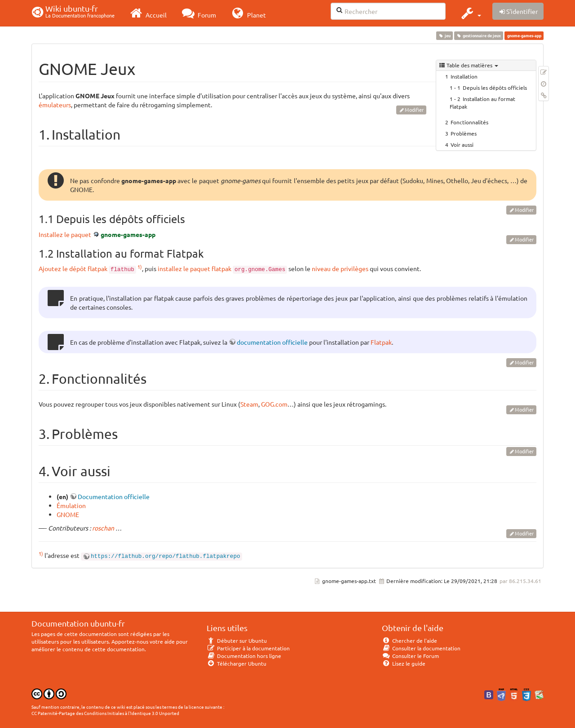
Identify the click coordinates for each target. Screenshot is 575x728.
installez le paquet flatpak (195, 268)
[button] (470, 13)
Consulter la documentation (421, 648)
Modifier (414, 110)
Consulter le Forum (410, 656)
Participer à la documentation (248, 648)
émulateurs (55, 105)
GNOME (68, 514)
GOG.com (274, 404)
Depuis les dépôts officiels (495, 88)
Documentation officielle (114, 496)
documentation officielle (272, 342)
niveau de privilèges (340, 268)
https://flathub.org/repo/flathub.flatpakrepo (166, 557)
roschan (103, 528)
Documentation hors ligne (244, 656)
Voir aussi (462, 145)
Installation (464, 76)
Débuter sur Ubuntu (237, 640)
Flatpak (381, 342)
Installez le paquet (65, 234)
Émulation (71, 505)
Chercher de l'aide (409, 640)
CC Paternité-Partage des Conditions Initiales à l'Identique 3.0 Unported (105, 713)
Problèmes (464, 133)
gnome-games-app (128, 234)
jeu (444, 35)
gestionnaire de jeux (479, 35)
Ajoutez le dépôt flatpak (73, 268)
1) (140, 267)
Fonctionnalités (469, 122)
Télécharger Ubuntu (237, 663)
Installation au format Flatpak (482, 103)
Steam (249, 404)
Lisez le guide (404, 663)
